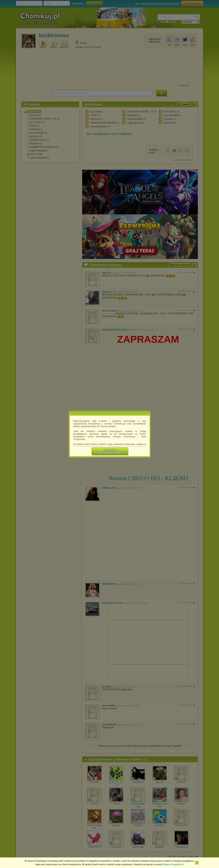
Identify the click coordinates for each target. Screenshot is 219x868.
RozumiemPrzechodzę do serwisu (110, 451)
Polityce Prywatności (173, 864)
